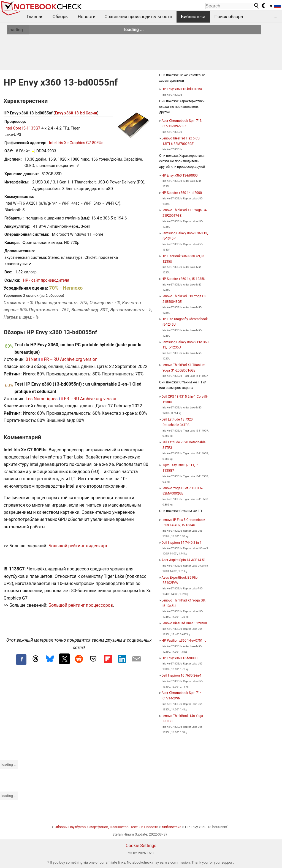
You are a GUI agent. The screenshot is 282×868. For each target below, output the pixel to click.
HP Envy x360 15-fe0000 (180, 658)
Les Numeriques (42, 399)
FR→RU (51, 359)
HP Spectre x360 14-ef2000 (182, 193)
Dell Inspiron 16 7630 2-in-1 (182, 675)
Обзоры (61, 17)
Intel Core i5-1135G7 (22, 128)
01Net (32, 359)
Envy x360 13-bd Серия (76, 113)
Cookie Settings (141, 846)
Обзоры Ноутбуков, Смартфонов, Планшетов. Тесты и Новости (106, 827)
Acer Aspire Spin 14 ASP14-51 (184, 560)
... (276, 17)
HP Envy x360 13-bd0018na (182, 89)
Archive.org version (79, 359)
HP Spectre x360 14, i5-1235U (184, 279)
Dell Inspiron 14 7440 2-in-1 (182, 543)
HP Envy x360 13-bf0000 (180, 175)
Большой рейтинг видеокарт (78, 546)
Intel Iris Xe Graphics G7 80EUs (76, 143)
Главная (35, 17)
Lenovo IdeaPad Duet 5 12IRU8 (184, 623)
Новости (86, 17)
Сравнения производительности (138, 17)
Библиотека (193, 17)
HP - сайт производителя (46, 280)
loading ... (18, 30)
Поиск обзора (229, 17)
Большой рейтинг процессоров (81, 605)
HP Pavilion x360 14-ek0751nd (184, 641)
